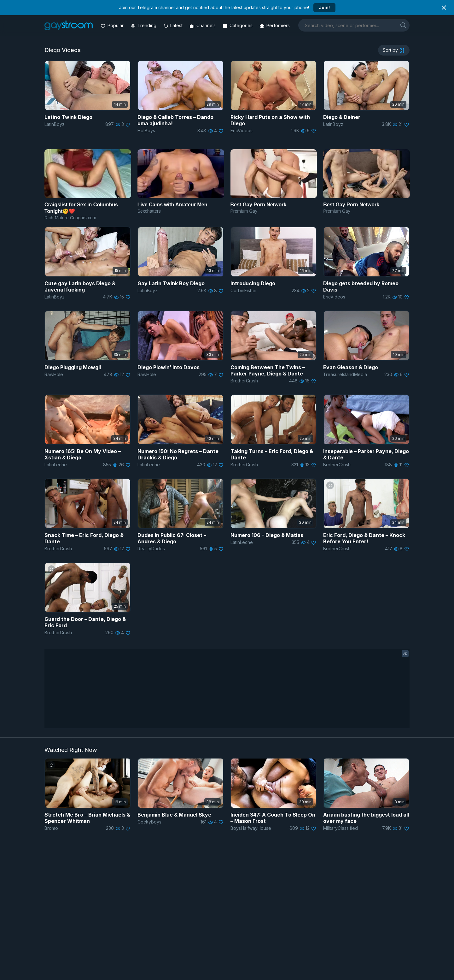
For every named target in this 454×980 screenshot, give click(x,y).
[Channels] (203, 25)
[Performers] (275, 25)
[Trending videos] (144, 25)
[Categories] (238, 25)
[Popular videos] (113, 25)
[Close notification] (444, 8)
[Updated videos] (174, 25)
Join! (324, 7)
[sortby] (394, 50)
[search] (403, 25)
